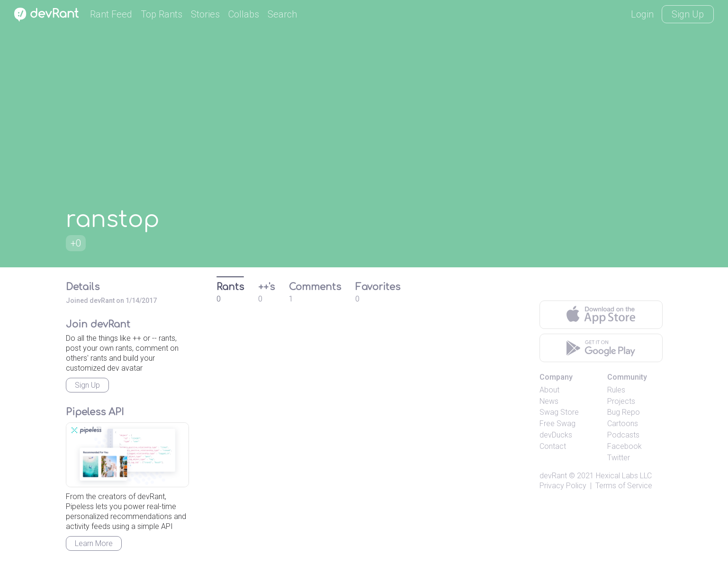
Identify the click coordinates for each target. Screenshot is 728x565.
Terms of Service (624, 486)
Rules (616, 390)
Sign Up (688, 14)
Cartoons (623, 424)
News (549, 401)
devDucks (556, 435)
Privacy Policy (563, 486)
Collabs (244, 14)
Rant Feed (111, 14)
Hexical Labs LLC (624, 476)
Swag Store (559, 412)
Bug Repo (624, 412)
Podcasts (623, 435)
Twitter (619, 458)
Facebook (625, 446)
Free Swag (557, 424)
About (549, 390)
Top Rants (162, 14)
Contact (553, 446)
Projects (621, 401)
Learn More (94, 543)
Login (642, 14)
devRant (553, 476)
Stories (205, 14)
